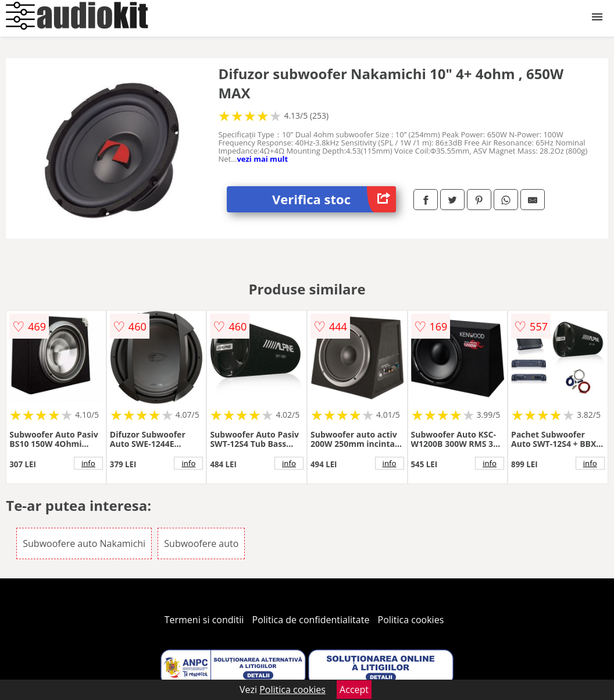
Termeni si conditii (204, 620)
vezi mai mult (262, 159)
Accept (354, 690)
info (88, 463)
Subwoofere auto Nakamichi (84, 543)
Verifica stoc (334, 199)
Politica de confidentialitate (311, 620)
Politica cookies (411, 620)
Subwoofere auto (201, 543)
